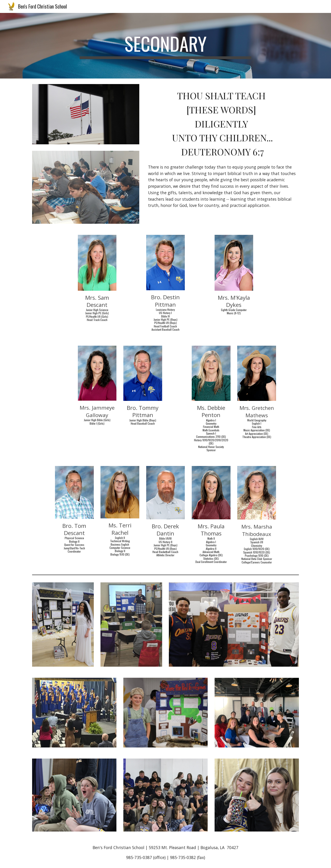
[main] (166, 46)
